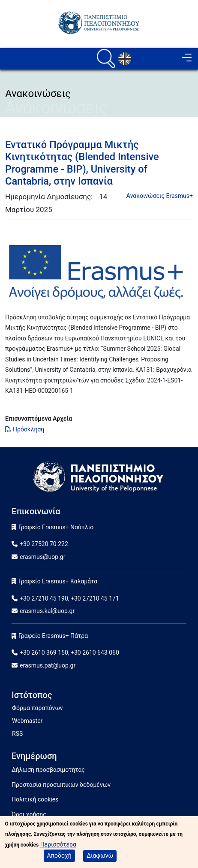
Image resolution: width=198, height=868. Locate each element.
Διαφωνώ (100, 857)
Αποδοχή (59, 857)
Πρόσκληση (28, 429)
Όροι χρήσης (29, 814)
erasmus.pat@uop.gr (48, 665)
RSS (17, 734)
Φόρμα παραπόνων (37, 708)
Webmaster (27, 721)
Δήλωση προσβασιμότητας (48, 770)
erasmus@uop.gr (42, 557)
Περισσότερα (58, 846)
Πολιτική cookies (35, 799)
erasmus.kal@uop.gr (47, 611)
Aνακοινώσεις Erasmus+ (160, 196)
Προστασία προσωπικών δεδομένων (61, 785)
